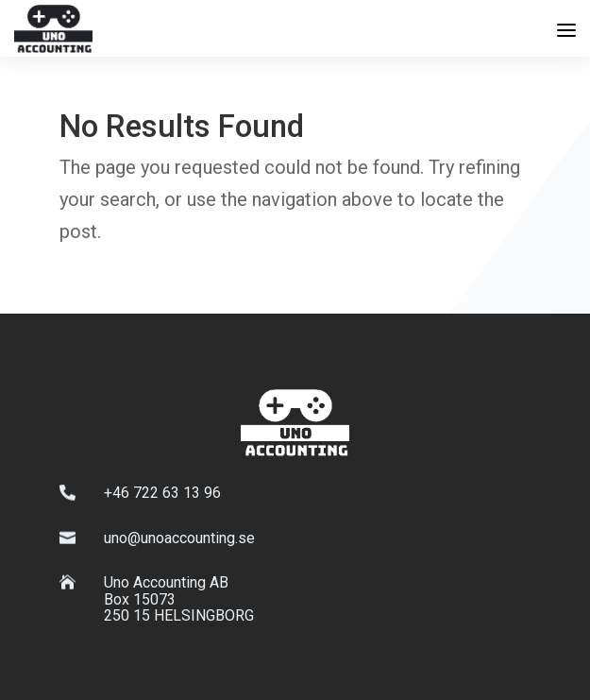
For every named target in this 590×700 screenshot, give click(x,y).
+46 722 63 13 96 (162, 493)
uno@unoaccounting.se (179, 538)
